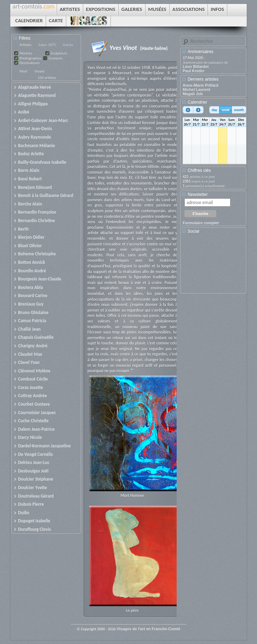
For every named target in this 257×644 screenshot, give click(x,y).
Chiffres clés (199, 170)
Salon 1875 (47, 45)
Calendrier (197, 102)
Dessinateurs (30, 63)
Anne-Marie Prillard (201, 85)
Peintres (26, 53)
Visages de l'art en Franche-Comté (149, 629)
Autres (68, 45)
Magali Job (193, 94)
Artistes (25, 45)
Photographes (30, 58)
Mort (24, 71)
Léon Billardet (196, 66)
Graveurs (56, 58)
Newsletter (198, 195)
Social (193, 231)
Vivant (39, 71)
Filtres (25, 38)
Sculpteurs (59, 53)
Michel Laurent (196, 89)
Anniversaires (201, 52)
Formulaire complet (201, 223)
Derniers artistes (203, 79)
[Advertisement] (215, 266)
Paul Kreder (194, 71)
